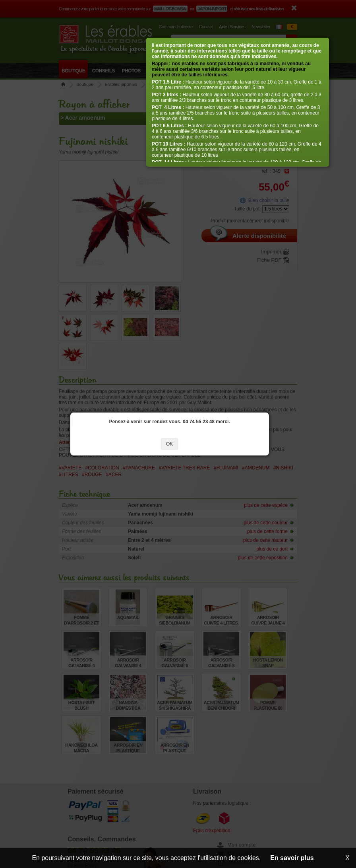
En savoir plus (292, 858)
